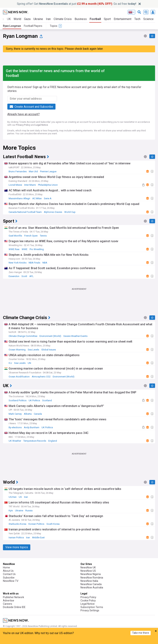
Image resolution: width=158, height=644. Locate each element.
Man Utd (33, 171)
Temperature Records (35, 441)
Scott (24, 276)
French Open (31, 236)
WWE (25, 249)
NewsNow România (92, 578)
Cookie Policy (88, 601)
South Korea (53, 524)
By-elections (15, 427)
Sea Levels (33, 350)
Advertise (9, 601)
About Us (8, 571)
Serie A (48, 198)
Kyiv (11, 511)
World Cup (70, 212)
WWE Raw (14, 249)
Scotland (47, 400)
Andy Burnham (32, 427)
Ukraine (38, 19)
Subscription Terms (92, 607)
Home (6, 567)
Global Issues (49, 350)
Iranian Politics (16, 537)
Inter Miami (30, 185)
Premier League (48, 171)
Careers (8, 604)
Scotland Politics (18, 400)
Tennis (43, 236)
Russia (29, 511)
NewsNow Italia (89, 581)
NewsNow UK (88, 567)
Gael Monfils (15, 236)
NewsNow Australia (92, 587)
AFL (32, 276)
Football (95, 19)
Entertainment (123, 19)
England (53, 441)
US (20, 497)
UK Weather (15, 441)
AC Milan (37, 198)
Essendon (14, 276)
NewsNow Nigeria (91, 574)
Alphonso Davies (53, 212)
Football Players (33, 26)
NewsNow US (88, 571)
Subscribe (9, 578)
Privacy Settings (90, 610)
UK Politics (34, 400)
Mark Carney (15, 414)
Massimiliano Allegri (19, 198)
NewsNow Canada (91, 584)
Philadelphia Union (48, 185)
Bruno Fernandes (18, 171)
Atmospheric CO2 (41, 377)
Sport (107, 19)
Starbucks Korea (17, 524)
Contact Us (9, 574)
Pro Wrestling (37, 249)
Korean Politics (36, 524)
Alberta (28, 414)
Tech (137, 19)
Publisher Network (14, 597)
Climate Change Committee (23, 336)
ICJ (10, 363)
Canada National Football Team (25, 212)
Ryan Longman (12, 26)
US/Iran (13, 497)
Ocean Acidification (19, 377)
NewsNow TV (11, 581)
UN (29, 363)
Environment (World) (50, 336)
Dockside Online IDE (14, 607)
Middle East (38, 537)
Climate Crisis (63, 19)
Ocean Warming (17, 350)
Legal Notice (42, 125)
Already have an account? (24, 114)
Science (148, 19)
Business (81, 19)
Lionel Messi (15, 185)
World (17, 19)
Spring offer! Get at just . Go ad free (77, 4)
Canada (38, 414)
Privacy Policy (23, 125)
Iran (48, 19)
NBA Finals (34, 263)
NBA (45, 263)
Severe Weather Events (75, 336)
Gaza (27, 19)
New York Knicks (18, 263)
